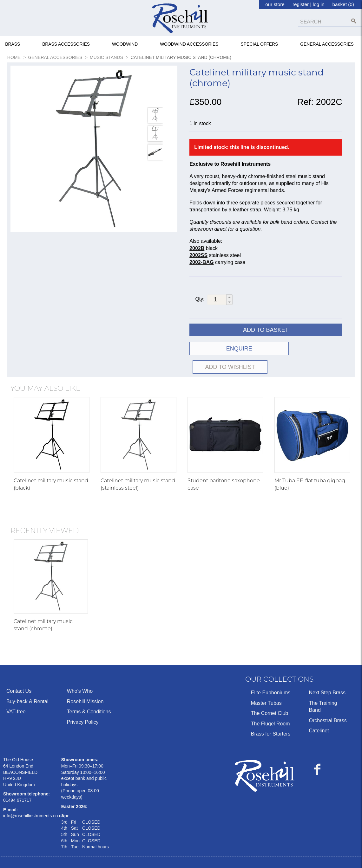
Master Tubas (266, 685)
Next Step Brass (327, 675)
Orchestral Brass (328, 702)
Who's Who (80, 673)
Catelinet (319, 713)
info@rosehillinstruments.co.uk (33, 798)
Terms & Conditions (89, 694)
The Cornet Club (270, 695)
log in (319, 4)
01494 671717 (17, 782)
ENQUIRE (227, 349)
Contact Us (19, 673)
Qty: (200, 299)
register (301, 4)
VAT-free (16, 694)
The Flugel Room (270, 706)
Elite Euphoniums (271, 675)
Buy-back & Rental (27, 683)
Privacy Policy (83, 704)
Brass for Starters (271, 716)
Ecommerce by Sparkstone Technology (45, 859)
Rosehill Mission (85, 683)
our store (275, 4)
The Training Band (323, 688)
